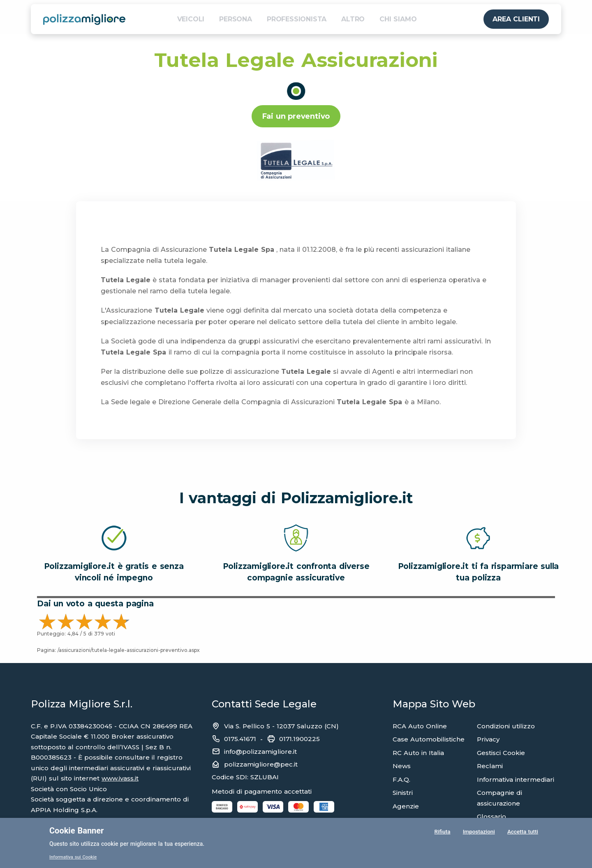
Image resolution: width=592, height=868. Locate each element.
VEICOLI (191, 19)
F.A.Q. (401, 779)
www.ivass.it (120, 778)
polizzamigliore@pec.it (261, 764)
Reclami (490, 766)
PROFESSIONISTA (297, 19)
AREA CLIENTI (516, 19)
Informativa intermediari (516, 779)
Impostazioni (478, 833)
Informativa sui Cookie (75, 857)
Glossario (491, 816)
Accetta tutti (523, 833)
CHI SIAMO (398, 19)
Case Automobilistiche (429, 739)
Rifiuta (442, 833)
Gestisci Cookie (501, 753)
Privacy (488, 739)
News (402, 766)
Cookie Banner (76, 831)
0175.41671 (240, 739)
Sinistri (403, 793)
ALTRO (353, 19)
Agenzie (406, 806)
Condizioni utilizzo (506, 726)
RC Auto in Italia (418, 753)
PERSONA (236, 19)
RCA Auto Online (420, 726)
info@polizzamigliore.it (260, 752)
